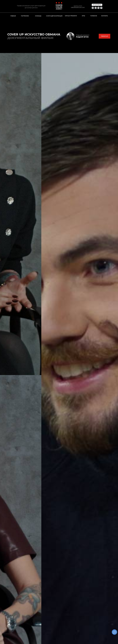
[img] (71, 36)
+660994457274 (78, 6)
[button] (104, 36)
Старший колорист (83, 35)
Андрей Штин (82, 37)
